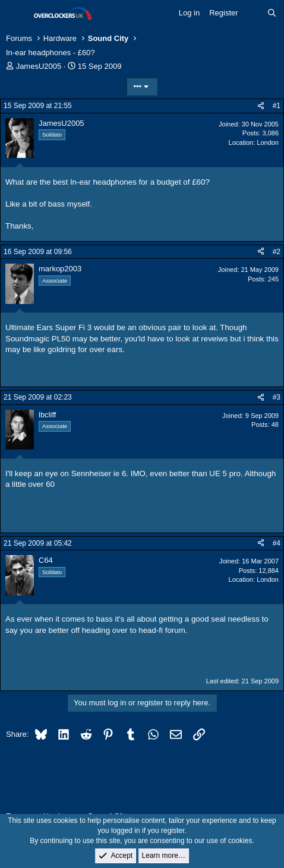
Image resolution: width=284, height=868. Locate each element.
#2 (277, 252)
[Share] (261, 106)
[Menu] (16, 14)
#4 (277, 543)
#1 (277, 106)
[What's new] (253, 13)
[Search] (272, 13)
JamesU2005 (39, 66)
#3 (277, 397)
